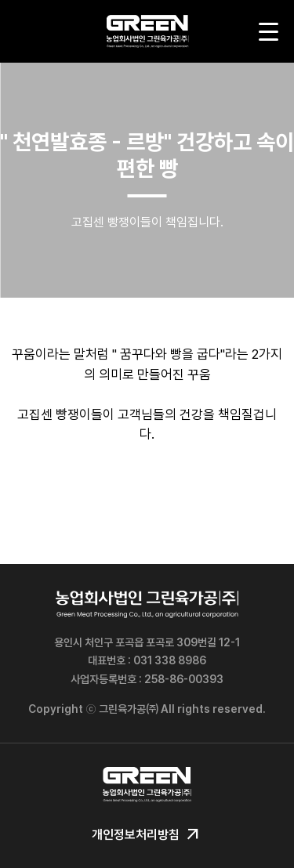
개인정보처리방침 (147, 835)
